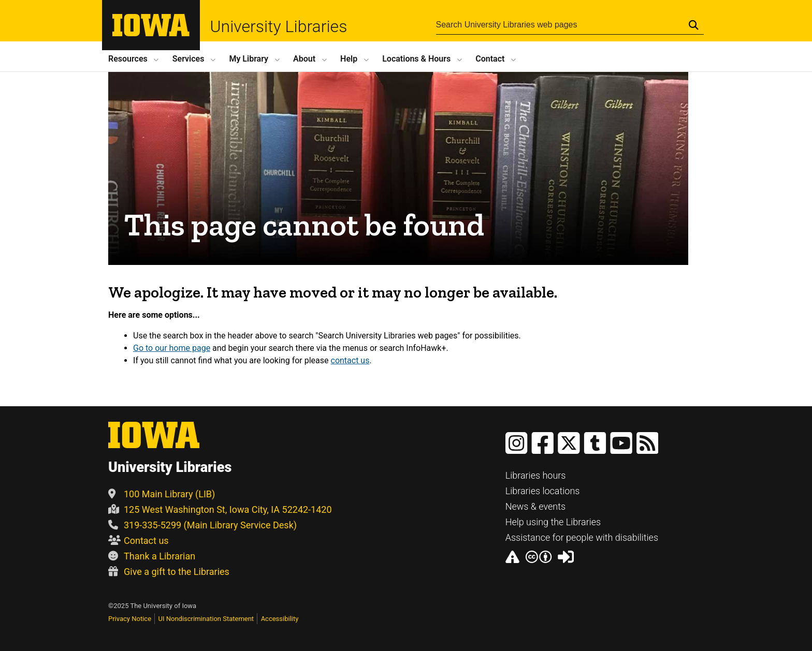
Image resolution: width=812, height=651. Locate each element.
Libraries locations (543, 491)
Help (349, 59)
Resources (128, 59)
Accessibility (280, 619)
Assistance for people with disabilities (582, 537)
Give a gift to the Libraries (169, 572)
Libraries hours (536, 475)
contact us (350, 360)
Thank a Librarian (152, 556)
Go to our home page (172, 348)
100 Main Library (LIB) (162, 494)
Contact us (139, 541)
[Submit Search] (694, 25)
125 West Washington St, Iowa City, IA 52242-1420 (220, 509)
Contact (490, 59)
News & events (536, 506)
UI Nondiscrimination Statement (206, 619)
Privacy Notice (130, 619)
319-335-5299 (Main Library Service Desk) (202, 525)
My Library (249, 59)
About (304, 59)
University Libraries (279, 26)
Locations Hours (416, 59)
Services (189, 59)
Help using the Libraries (553, 522)
